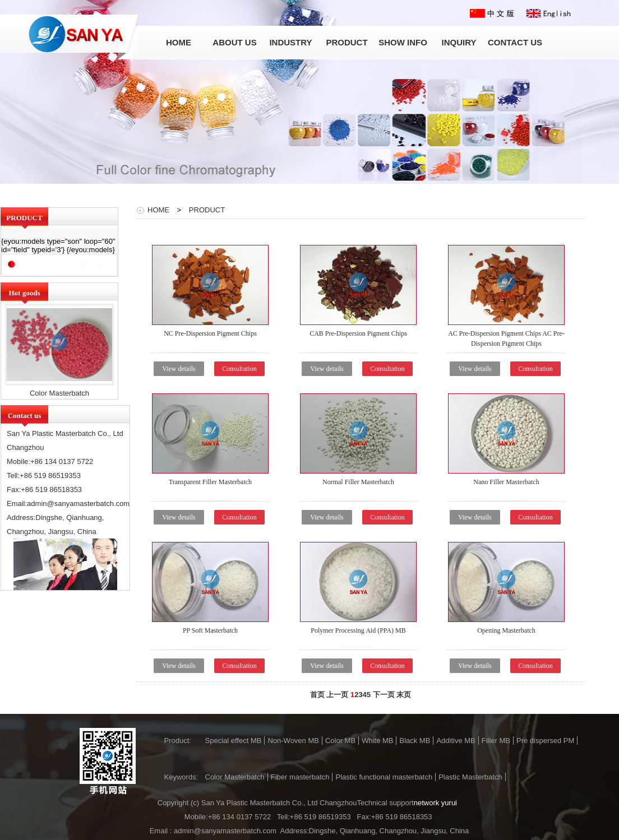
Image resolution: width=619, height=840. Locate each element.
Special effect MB (234, 741)
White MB (377, 741)
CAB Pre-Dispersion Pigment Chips (358, 333)
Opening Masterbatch (506, 630)
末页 (404, 695)
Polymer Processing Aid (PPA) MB (358, 630)
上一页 (337, 695)
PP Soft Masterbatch (210, 630)
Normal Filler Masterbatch (358, 482)
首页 (317, 695)
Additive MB (456, 741)
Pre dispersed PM (545, 741)
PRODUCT (207, 210)
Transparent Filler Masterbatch (210, 482)
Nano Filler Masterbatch (506, 482)
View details (179, 369)
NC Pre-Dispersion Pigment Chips (210, 333)
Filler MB (496, 741)
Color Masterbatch (59, 393)
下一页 (384, 695)
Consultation (239, 369)
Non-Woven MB (293, 741)
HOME (158, 210)
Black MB (415, 741)
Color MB (340, 741)
